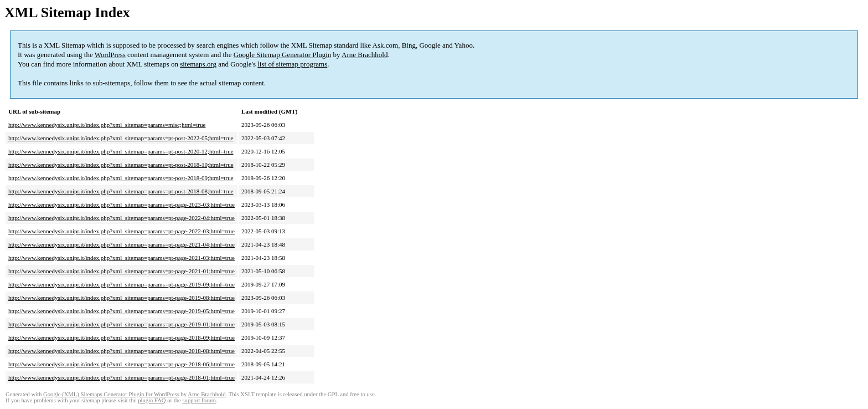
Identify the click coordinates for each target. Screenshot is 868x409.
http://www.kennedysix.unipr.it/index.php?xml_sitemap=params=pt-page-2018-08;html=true (122, 351)
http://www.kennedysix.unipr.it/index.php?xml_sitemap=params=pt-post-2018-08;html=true (121, 191)
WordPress (110, 55)
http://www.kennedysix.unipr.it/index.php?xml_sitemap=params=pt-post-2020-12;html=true (121, 151)
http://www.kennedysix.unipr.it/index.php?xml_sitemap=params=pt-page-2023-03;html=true (122, 204)
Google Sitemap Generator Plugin (283, 55)
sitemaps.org (198, 64)
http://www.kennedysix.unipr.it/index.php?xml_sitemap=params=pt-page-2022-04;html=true (122, 218)
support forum (199, 400)
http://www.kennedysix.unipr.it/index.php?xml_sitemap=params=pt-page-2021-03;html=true (122, 258)
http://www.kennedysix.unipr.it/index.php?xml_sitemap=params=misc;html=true (107, 125)
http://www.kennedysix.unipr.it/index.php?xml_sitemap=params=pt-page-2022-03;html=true (122, 231)
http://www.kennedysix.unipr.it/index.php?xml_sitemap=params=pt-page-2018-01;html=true (122, 377)
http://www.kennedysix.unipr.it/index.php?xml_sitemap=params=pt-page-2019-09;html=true (122, 284)
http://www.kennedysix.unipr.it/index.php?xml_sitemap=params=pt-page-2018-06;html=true (122, 364)
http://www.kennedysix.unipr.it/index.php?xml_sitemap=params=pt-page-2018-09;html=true (122, 338)
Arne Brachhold (365, 55)
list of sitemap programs (292, 64)
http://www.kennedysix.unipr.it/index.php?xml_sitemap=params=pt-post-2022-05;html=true (121, 138)
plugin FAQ (152, 400)
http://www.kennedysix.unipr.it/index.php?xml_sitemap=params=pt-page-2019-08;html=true (122, 298)
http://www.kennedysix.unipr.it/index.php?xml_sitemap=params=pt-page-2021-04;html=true (122, 244)
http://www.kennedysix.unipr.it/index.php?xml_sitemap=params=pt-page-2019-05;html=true (122, 311)
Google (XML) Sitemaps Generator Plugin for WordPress (111, 394)
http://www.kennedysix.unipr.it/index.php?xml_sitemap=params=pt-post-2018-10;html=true (121, 165)
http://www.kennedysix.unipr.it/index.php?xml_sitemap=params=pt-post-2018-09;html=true (121, 178)
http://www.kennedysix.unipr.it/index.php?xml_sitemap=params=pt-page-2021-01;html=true (122, 271)
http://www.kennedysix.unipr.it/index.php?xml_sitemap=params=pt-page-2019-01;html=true (122, 324)
